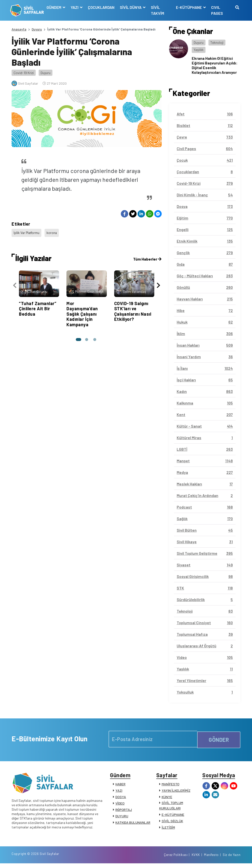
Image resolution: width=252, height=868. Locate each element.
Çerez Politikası (176, 859)
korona (54, 232)
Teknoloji (217, 42)
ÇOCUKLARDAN (102, 7)
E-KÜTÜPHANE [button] (189, 7)
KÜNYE (167, 798)
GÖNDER (219, 739)
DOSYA (121, 798)
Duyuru (37, 29)
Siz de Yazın (232, 859)
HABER (120, 785)
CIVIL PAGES (217, 10)
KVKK (196, 859)
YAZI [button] (76, 7)
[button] (78, 337)
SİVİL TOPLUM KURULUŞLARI (171, 807)
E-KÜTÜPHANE (173, 816)
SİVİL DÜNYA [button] (132, 7)
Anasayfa (19, 29)
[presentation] (15, 283)
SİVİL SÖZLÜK (172, 822)
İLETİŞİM (168, 829)
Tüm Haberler (147, 256)
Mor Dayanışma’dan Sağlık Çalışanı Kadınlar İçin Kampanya (82, 311)
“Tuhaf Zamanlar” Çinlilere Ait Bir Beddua (38, 306)
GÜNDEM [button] (55, 7)
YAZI (119, 792)
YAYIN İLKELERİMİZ (176, 792)
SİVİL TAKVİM (158, 10)
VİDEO (120, 805)
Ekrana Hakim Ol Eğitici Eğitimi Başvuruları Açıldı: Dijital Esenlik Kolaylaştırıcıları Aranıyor (215, 65)
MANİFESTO (171, 785)
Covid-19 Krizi (24, 73)
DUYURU (122, 817)
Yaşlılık (199, 50)
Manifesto (211, 859)
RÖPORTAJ (124, 811)
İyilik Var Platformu (27, 232)
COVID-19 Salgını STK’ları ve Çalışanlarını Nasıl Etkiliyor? (133, 309)
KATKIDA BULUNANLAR (133, 824)
